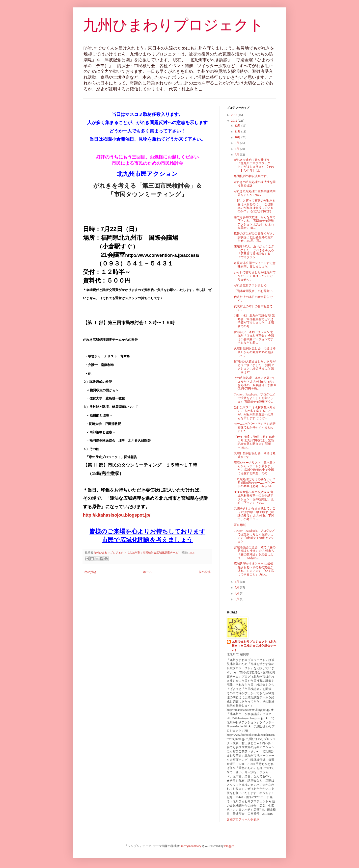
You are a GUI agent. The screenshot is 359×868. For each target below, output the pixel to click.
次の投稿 (90, 572)
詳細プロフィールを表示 (243, 819)
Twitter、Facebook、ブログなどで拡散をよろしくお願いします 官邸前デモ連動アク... (254, 398)
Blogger (229, 846)
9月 (237, 143)
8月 (237, 149)
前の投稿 (205, 572)
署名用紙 (240, 525)
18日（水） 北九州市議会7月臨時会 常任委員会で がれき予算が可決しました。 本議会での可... (254, 321)
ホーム (147, 572)
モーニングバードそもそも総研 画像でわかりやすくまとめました (257, 427)
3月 (237, 599)
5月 (237, 587)
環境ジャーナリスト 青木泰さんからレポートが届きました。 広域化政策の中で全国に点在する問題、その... (255, 468)
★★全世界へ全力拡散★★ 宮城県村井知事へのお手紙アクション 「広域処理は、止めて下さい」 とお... (254, 497)
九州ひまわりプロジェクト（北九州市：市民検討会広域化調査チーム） (254, 646)
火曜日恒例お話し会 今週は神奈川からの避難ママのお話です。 (255, 352)
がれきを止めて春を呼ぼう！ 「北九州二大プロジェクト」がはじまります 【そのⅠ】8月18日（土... (254, 165)
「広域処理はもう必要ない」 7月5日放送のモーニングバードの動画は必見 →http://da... (254, 483)
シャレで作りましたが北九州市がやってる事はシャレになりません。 (255, 276)
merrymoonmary (191, 846)
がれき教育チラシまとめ (250, 285)
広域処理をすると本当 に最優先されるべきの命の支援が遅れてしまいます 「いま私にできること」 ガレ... (254, 569)
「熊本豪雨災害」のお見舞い (253, 291)
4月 (237, 593)
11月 (238, 132)
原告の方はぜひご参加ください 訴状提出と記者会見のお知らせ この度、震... (255, 237)
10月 (238, 137)
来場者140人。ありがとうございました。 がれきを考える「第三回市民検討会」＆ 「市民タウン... (254, 252)
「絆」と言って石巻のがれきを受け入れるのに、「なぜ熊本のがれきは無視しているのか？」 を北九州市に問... (255, 206)
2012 (235, 121)
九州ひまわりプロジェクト (173, 25)
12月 (238, 126)
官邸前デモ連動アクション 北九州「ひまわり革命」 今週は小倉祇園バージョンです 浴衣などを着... (254, 337)
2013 (235, 115)
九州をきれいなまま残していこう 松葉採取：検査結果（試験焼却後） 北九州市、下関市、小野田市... (255, 514)
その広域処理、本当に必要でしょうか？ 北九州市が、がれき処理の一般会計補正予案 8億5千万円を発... (255, 383)
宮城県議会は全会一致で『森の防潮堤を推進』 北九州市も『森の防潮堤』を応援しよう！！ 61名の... (255, 553)
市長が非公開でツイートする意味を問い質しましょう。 (255, 265)
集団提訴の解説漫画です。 (252, 176)
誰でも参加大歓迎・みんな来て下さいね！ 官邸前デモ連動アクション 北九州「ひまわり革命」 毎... (255, 223)
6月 (237, 582)
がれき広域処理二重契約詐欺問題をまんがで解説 (255, 193)
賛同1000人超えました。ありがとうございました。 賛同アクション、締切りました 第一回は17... (255, 367)
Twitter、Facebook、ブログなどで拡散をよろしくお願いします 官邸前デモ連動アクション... (254, 536)
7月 (237, 155)
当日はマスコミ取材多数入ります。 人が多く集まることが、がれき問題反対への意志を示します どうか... (255, 413)
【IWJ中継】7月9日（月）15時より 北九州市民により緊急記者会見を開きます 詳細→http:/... (254, 442)
